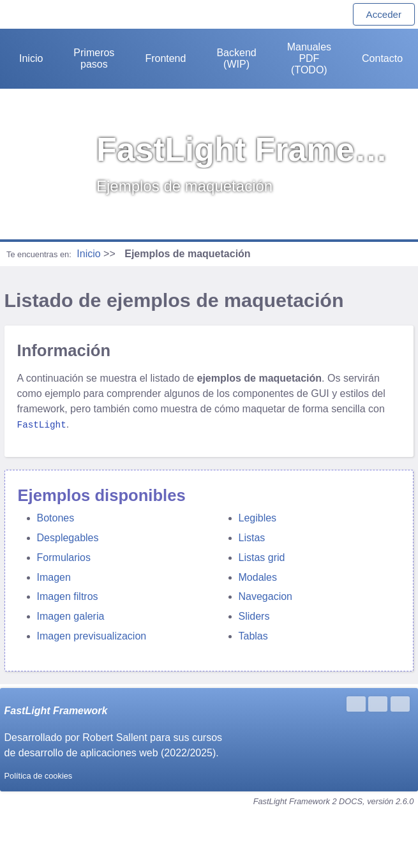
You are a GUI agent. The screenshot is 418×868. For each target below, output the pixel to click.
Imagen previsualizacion (92, 635)
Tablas (253, 635)
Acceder (384, 14)
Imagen (54, 577)
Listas (252, 537)
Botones (56, 517)
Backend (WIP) (236, 58)
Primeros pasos (94, 58)
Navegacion (266, 596)
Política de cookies (39, 775)
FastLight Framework (56, 710)
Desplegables (68, 537)
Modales (258, 577)
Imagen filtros (68, 596)
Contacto (382, 58)
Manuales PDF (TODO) (309, 58)
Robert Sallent (115, 737)
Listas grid (262, 557)
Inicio (31, 58)
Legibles (258, 517)
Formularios (64, 557)
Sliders (254, 616)
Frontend (165, 58)
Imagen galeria (71, 616)
